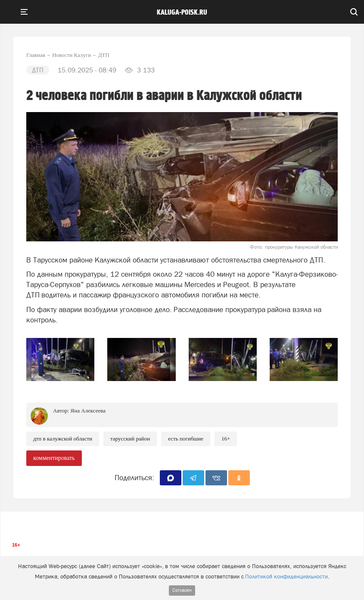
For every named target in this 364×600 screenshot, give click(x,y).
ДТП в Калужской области (63, 439)
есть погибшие (186, 439)
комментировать (54, 458)
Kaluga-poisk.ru (182, 12)
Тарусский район (130, 439)
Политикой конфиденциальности (286, 577)
